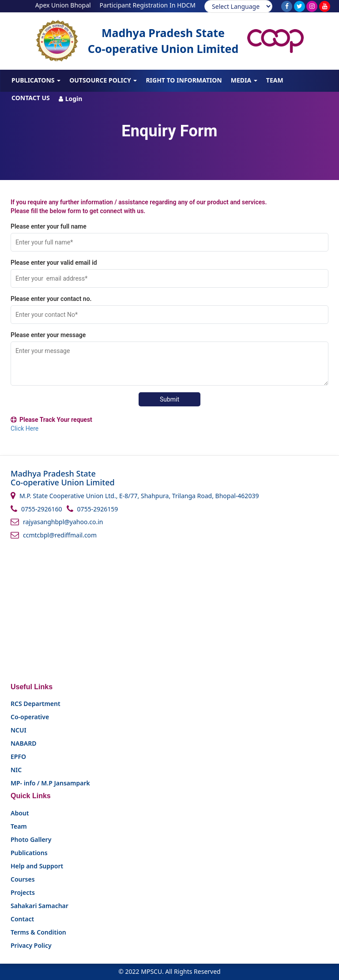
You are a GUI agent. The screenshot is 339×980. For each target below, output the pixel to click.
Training (242, 62)
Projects (200, 62)
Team (275, 80)
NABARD (23, 743)
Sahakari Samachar (40, 906)
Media (244, 80)
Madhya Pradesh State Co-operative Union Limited (163, 41)
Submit (169, 399)
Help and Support (37, 866)
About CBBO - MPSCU (119, 62)
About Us (58, 62)
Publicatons (36, 80)
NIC (16, 770)
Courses (284, 62)
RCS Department (36, 704)
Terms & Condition (38, 932)
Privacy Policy (31, 945)
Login (71, 99)
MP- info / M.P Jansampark (50, 783)
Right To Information (184, 80)
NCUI (19, 730)
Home (21, 62)
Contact (22, 919)
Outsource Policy (103, 80)
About (20, 813)
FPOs (169, 62)
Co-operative (30, 717)
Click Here (24, 428)
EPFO (18, 757)
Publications (29, 853)
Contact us (31, 98)
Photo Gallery (31, 839)
